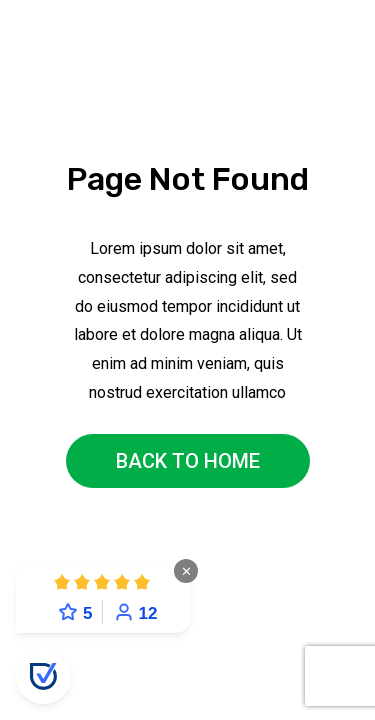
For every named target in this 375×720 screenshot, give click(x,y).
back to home (188, 461)
